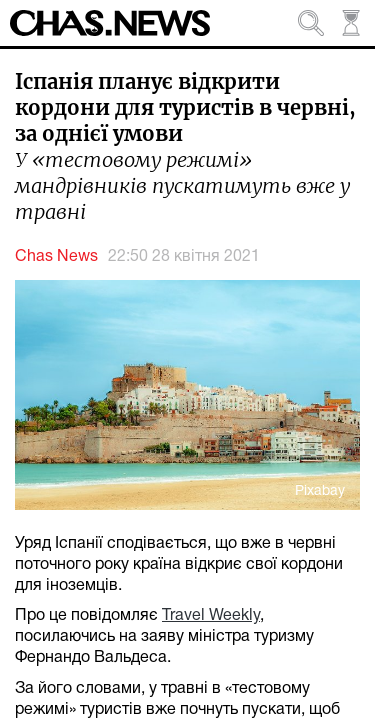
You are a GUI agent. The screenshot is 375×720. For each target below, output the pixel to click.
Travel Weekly (211, 616)
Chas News (56, 257)
